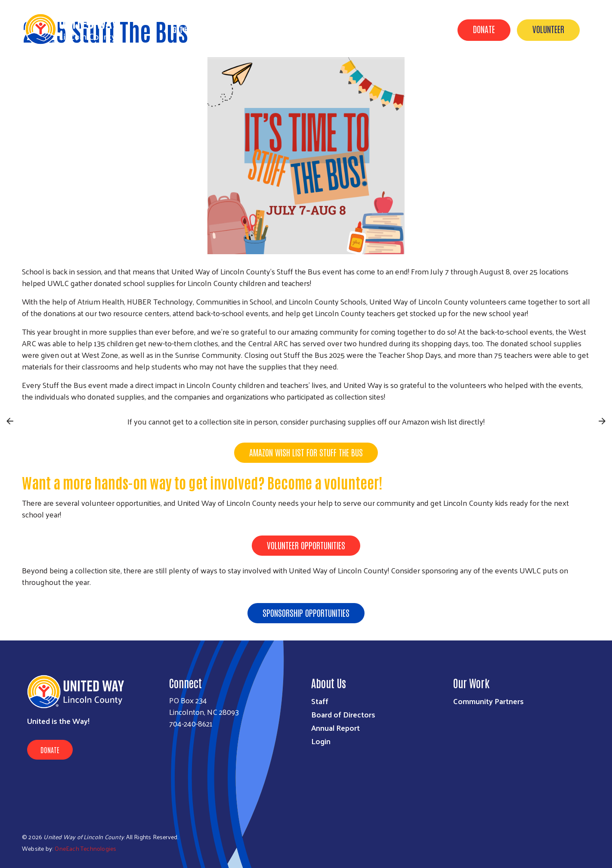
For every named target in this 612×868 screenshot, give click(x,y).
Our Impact (276, 29)
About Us (228, 29)
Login (321, 741)
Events (376, 29)
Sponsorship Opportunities (306, 613)
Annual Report (335, 728)
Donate (484, 29)
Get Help (185, 29)
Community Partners (488, 701)
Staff (320, 701)
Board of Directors (343, 714)
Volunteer (548, 29)
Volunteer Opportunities (306, 545)
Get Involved (330, 29)
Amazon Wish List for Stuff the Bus (306, 452)
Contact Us (421, 29)
